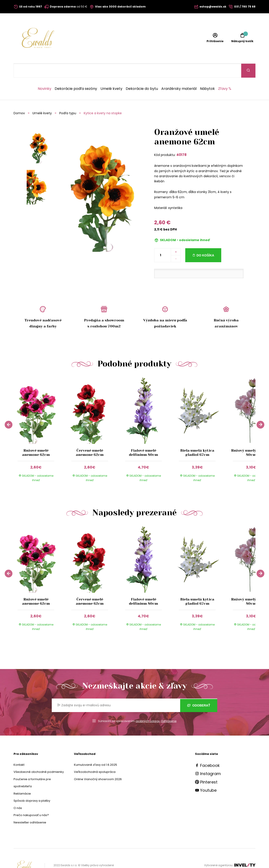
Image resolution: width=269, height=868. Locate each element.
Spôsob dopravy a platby (32, 787)
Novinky (45, 75)
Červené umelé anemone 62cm (90, 439)
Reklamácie (22, 780)
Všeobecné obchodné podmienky (39, 758)
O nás (18, 794)
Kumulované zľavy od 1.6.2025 (96, 751)
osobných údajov (148, 707)
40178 (181, 141)
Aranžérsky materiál (179, 75)
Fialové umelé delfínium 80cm (144, 439)
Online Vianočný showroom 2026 (98, 765)
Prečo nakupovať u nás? (31, 801)
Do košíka (205, 241)
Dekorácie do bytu (142, 75)
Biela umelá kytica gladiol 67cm (197, 439)
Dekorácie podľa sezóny (76, 75)
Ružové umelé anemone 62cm (36, 439)
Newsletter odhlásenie (30, 808)
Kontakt (19, 751)
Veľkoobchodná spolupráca (95, 758)
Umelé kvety (111, 75)
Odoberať (199, 691)
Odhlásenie (169, 707)
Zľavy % (225, 75)
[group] (40, 418)
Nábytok (207, 75)
